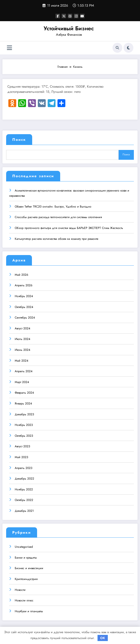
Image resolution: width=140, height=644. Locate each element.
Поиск (19, 140)
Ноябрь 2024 (24, 296)
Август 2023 (22, 446)
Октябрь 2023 (24, 435)
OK (103, 638)
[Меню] (9, 48)
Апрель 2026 (24, 285)
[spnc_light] (128, 48)
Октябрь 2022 (24, 500)
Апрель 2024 (24, 371)
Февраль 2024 (24, 392)
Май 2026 (21, 274)
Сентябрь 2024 (25, 317)
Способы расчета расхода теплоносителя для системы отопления (58, 217)
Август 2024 (22, 328)
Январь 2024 (23, 403)
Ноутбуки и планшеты (29, 611)
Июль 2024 (22, 339)
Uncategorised (24, 547)
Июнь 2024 (22, 350)
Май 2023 (21, 457)
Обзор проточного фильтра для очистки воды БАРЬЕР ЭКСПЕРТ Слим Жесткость (69, 228)
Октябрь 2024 (24, 307)
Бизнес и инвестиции (29, 568)
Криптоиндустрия (26, 579)
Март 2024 (22, 382)
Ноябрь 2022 (24, 489)
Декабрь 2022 (24, 478)
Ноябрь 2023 (24, 425)
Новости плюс (24, 600)
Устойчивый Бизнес (69, 28)
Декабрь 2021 (24, 511)
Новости (20, 590)
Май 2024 (21, 360)
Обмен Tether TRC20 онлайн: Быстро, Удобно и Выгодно (53, 206)
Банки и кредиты (26, 557)
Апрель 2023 (24, 468)
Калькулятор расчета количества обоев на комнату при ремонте (56, 239)
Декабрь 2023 (24, 414)
